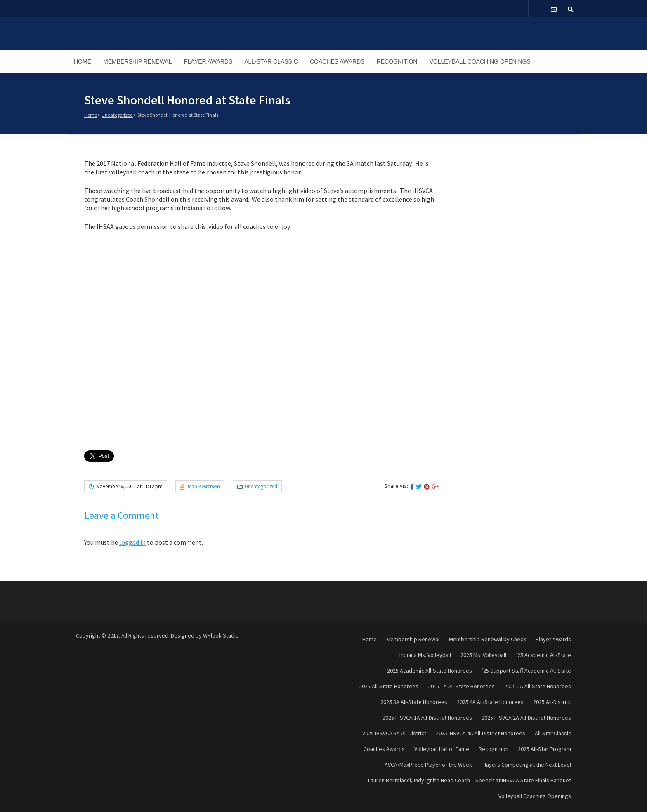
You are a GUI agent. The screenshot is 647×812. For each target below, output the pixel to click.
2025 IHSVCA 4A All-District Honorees (481, 733)
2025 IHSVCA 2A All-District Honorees (526, 718)
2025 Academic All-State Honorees (430, 671)
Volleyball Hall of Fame (442, 749)
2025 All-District (552, 702)
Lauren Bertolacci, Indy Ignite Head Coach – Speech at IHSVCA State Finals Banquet (470, 780)
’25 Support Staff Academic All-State (526, 671)
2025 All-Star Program (544, 749)
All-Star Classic (271, 61)
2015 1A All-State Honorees (461, 686)
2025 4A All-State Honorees (490, 702)
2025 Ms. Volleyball (483, 655)
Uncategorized (117, 115)
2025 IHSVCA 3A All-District (394, 733)
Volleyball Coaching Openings (480, 61)
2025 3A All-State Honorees (414, 702)
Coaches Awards (337, 61)
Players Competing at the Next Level (526, 765)
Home (83, 61)
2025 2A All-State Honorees (538, 686)
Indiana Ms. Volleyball (425, 655)
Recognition (397, 61)
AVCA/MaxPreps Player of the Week (428, 765)
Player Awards (208, 61)
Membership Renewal (137, 61)
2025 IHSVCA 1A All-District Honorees (427, 718)
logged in (132, 542)
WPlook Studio (221, 635)
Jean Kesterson (203, 486)
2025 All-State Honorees (389, 686)
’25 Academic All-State (543, 655)
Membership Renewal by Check (488, 639)
